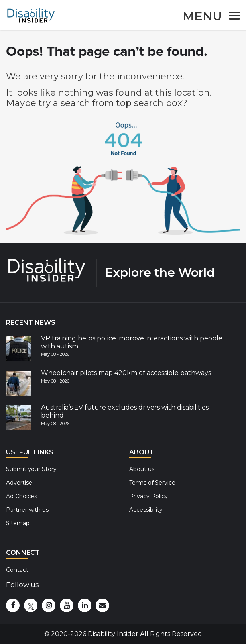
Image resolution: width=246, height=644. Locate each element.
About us (142, 469)
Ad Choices (22, 496)
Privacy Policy (149, 496)
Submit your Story (31, 469)
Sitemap (18, 523)
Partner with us (27, 510)
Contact (17, 570)
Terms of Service (152, 483)
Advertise (19, 483)
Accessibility (146, 510)
